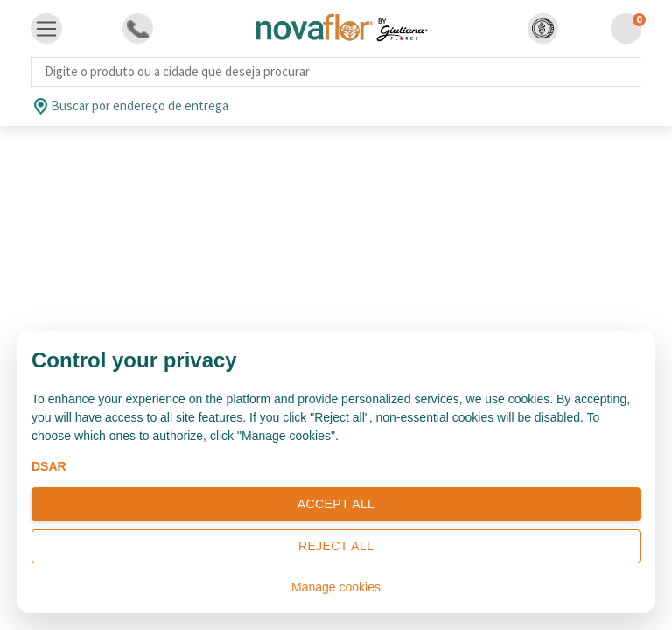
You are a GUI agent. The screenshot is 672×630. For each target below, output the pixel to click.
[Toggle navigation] (46, 29)
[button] (543, 28)
